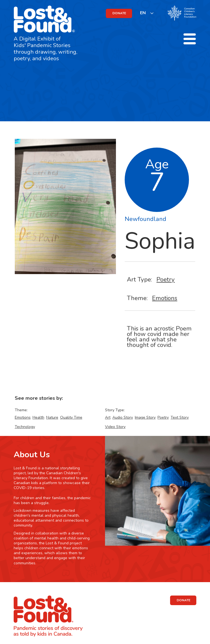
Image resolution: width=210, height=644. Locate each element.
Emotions (165, 298)
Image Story (145, 417)
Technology (25, 427)
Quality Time (71, 417)
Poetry (166, 279)
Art (108, 417)
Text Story (180, 417)
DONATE (119, 13)
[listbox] (147, 13)
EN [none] (143, 13)
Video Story (115, 427)
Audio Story (123, 417)
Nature (52, 417)
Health (38, 417)
